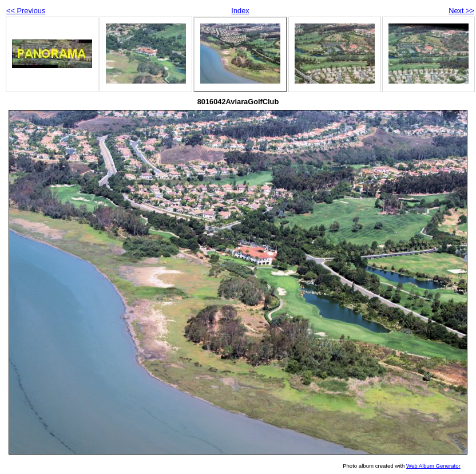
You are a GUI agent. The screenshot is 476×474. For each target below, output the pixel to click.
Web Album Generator (433, 466)
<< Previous (26, 11)
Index (240, 11)
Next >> (461, 11)
